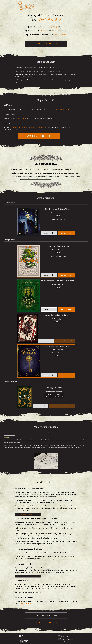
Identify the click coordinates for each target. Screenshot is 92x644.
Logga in (59, 638)
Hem (58, 635)
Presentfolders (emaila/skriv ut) (65, 640)
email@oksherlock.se (28, 603)
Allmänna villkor (61, 641)
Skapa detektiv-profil (62, 637)
